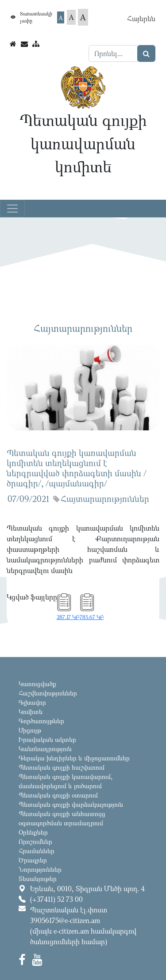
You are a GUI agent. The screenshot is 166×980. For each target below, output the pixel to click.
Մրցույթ (30, 730)
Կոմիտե (31, 712)
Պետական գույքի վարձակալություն (71, 804)
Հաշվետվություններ (48, 693)
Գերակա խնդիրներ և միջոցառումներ (74, 758)
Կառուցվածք (37, 684)
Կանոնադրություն (45, 749)
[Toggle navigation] (12, 209)
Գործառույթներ (41, 721)
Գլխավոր (32, 702)
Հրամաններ (37, 851)
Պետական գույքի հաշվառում (62, 767)
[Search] (113, 53)
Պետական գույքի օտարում (58, 795)
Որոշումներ (35, 841)
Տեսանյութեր (38, 879)
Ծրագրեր (33, 860)
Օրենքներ (33, 832)
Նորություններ (40, 869)
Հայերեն (141, 19)
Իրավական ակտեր (47, 739)
